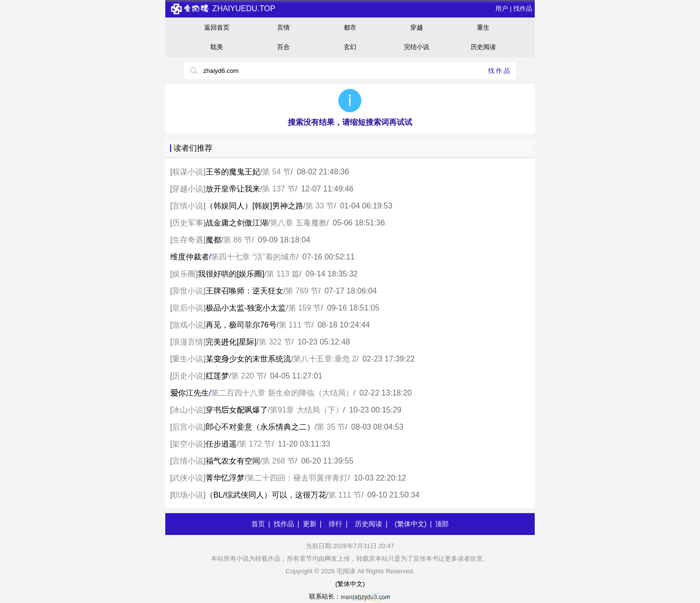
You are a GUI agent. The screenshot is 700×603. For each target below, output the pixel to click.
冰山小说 (188, 410)
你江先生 (190, 393)
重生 (483, 27)
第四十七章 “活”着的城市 (254, 257)
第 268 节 (279, 461)
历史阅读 (483, 47)
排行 (335, 524)
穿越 (417, 27)
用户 (502, 9)
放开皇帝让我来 (233, 189)
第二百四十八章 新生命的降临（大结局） (282, 393)
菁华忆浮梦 (225, 478)
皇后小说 (188, 308)
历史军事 (188, 223)
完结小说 (417, 47)
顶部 (442, 524)
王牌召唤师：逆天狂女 (245, 291)
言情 (283, 27)
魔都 (213, 240)
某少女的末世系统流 (248, 359)
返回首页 (217, 27)
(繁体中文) (411, 524)
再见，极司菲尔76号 (241, 325)
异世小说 (188, 291)
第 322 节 (275, 342)
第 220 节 (247, 376)
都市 (350, 27)
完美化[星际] (231, 342)
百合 (283, 47)
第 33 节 (320, 206)
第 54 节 (276, 172)
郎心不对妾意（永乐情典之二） (260, 427)
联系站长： (350, 596)
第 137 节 (279, 189)
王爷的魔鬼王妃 (233, 172)
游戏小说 (188, 325)
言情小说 (188, 206)
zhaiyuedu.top (223, 9)
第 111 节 (295, 325)
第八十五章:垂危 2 (325, 359)
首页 (258, 524)
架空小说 (188, 444)
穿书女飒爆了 (237, 410)
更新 (310, 524)
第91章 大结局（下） (306, 410)
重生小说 (188, 359)
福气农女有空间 (233, 461)
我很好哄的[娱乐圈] (231, 274)
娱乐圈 (184, 274)
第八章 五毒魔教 (298, 223)
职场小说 (188, 495)
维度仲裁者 (190, 257)
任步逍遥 (221, 444)
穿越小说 (188, 189)
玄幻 (350, 47)
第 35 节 (331, 427)
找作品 (523, 9)
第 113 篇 (283, 274)
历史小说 (188, 376)
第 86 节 (237, 240)
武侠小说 (188, 478)
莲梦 (217, 376)
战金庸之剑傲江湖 (237, 223)
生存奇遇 (188, 240)
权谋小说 (188, 172)
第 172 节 (255, 444)
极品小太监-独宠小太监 (246, 308)
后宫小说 (188, 427)
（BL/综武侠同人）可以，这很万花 (266, 495)
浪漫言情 (188, 342)
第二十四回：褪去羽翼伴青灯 (297, 478)
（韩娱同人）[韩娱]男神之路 (254, 206)
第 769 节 (302, 291)
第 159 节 (305, 308)
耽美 (217, 47)
